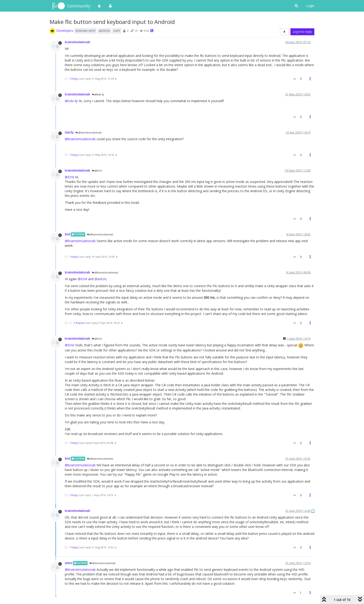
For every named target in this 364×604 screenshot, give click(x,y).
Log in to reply (302, 32)
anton (69, 563)
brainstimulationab (77, 42)
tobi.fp (69, 132)
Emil (67, 234)
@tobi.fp (98, 94)
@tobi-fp (71, 101)
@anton (100, 279)
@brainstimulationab (88, 133)
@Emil (97, 171)
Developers (65, 31)
